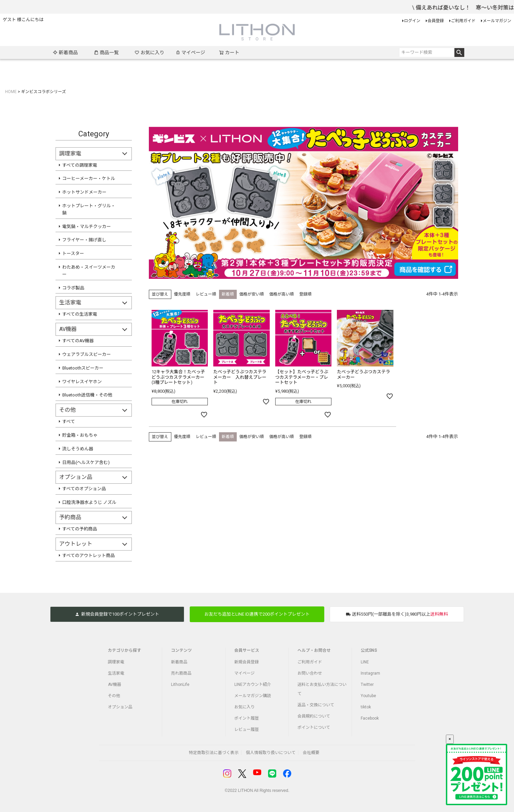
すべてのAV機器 (78, 341)
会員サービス (247, 650)
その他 (114, 696)
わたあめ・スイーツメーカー (89, 271)
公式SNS (369, 650)
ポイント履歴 (247, 718)
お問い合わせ (310, 673)
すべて (69, 422)
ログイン (412, 21)
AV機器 (115, 685)
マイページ (190, 52)
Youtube (368, 696)
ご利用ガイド (463, 21)
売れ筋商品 (181, 673)
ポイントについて (314, 727)
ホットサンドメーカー (84, 192)
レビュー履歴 (247, 730)
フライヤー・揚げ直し (84, 240)
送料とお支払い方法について (322, 689)
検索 (459, 52)
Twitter (367, 685)
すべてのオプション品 (84, 489)
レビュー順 (206, 294)
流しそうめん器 (78, 449)
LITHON (246, 791)
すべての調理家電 (80, 165)
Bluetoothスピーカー (83, 368)
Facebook (370, 718)
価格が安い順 (252, 294)
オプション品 (120, 707)
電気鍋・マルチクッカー (87, 227)
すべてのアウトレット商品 (89, 555)
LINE (365, 662)
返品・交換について (316, 705)
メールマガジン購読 (253, 696)
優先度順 (182, 294)
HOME (11, 92)
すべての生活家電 (80, 314)
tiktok (366, 707)
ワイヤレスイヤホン (82, 382)
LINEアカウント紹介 (253, 685)
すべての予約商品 (80, 529)
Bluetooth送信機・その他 (87, 395)
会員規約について (314, 716)
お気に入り (150, 52)
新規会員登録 (247, 662)
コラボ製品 (73, 288)
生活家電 (116, 673)
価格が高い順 (282, 294)
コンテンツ (181, 650)
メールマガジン (497, 21)
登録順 (306, 294)
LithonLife (180, 685)
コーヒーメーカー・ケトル (89, 178)
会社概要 (311, 753)
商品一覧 (106, 52)
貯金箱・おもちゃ (80, 435)
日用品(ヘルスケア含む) (86, 462)
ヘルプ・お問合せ (314, 650)
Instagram (370, 673)
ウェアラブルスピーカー (87, 354)
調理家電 (116, 662)
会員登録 (436, 21)
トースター (73, 253)
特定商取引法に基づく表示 (214, 753)
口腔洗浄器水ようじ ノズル (89, 502)
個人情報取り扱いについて (271, 753)
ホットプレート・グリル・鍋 (89, 209)
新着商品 (65, 52)
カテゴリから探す (125, 650)
